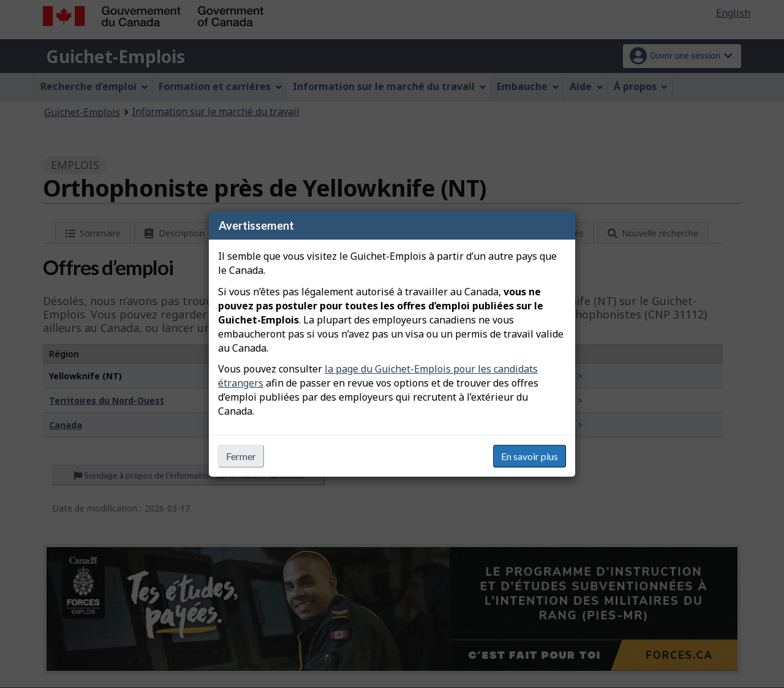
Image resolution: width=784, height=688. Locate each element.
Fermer (241, 456)
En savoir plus (530, 456)
